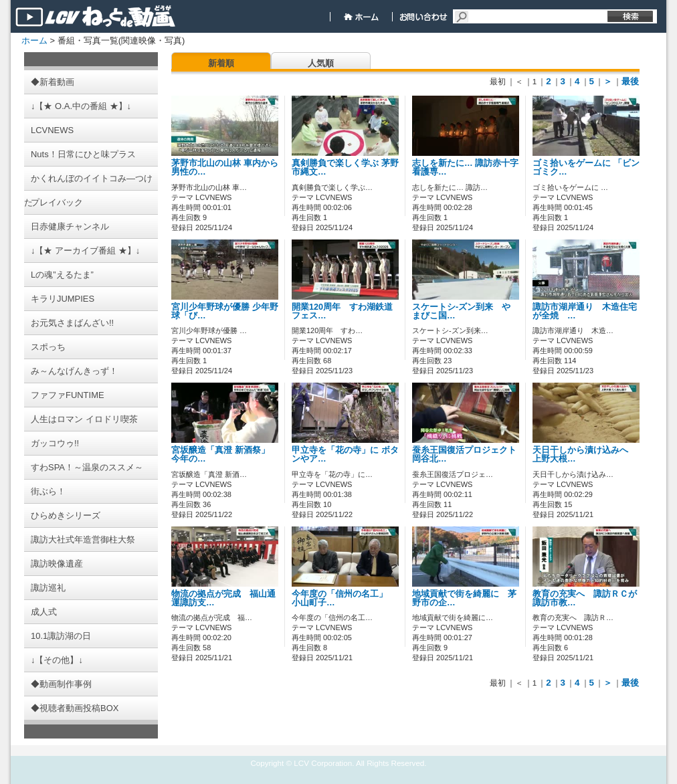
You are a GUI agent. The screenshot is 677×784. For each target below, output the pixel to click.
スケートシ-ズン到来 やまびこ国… (461, 311)
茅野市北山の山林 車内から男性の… (225, 168)
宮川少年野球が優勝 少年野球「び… (225, 311)
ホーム (34, 40)
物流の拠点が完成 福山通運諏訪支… (223, 598)
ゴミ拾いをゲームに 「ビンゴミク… (586, 168)
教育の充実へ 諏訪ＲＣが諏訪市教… (585, 598)
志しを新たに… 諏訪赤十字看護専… (465, 168)
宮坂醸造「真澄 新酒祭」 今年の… (220, 455)
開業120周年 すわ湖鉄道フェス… (342, 311)
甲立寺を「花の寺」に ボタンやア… (345, 455)
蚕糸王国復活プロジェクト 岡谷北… (464, 455)
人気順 (321, 63)
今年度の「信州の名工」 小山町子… (344, 598)
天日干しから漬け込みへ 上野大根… (585, 455)
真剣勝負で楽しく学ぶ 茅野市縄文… (345, 168)
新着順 (221, 63)
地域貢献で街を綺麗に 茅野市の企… (464, 598)
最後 (630, 81)
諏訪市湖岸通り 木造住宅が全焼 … (585, 311)
